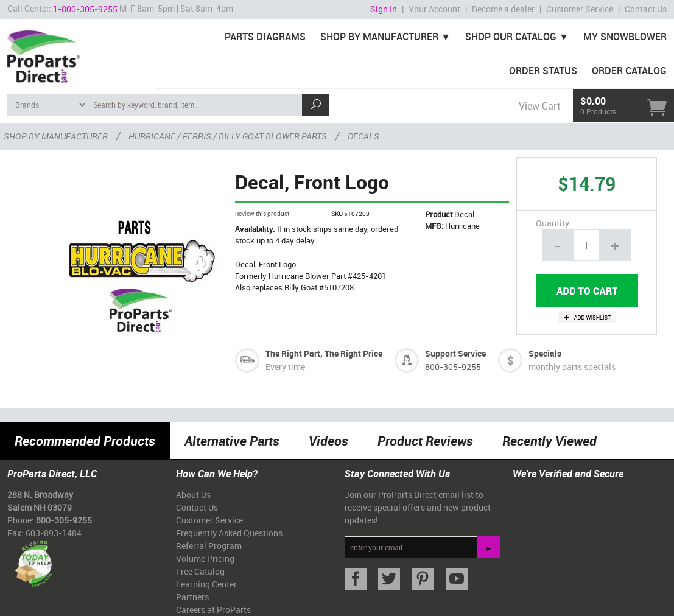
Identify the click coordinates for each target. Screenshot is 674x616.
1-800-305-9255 (85, 9)
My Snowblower (625, 37)
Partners (192, 597)
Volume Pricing (205, 558)
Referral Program (209, 546)
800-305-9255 (453, 367)
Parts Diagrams (265, 37)
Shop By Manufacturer (379, 37)
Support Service (455, 353)
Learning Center (206, 584)
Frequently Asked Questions (229, 533)
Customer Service (580, 9)
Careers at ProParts (213, 610)
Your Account (434, 9)
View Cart (539, 106)
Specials (545, 353)
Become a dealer (503, 9)
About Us (193, 495)
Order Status (543, 71)
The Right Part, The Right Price (324, 353)
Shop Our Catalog (511, 37)
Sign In (384, 9)
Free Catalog (200, 571)
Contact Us (646, 9)
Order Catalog (629, 71)
